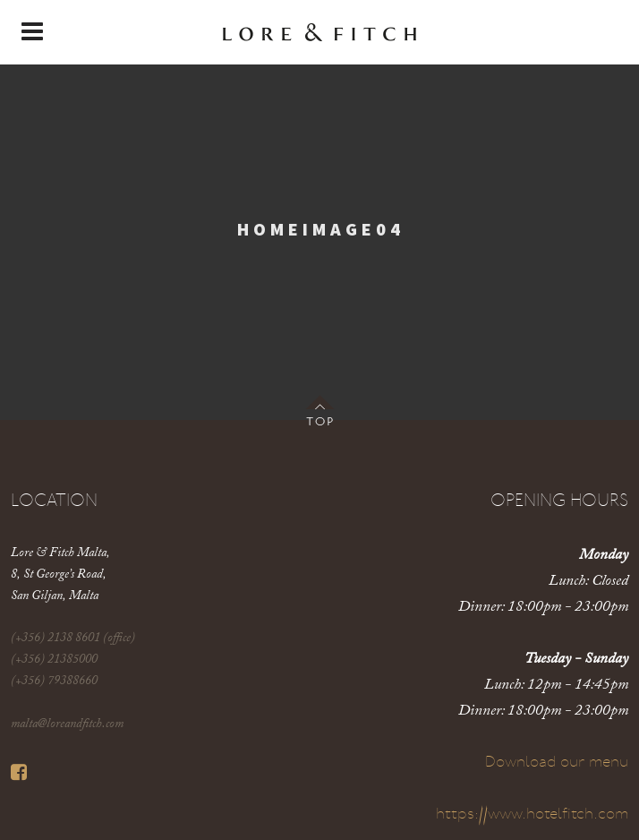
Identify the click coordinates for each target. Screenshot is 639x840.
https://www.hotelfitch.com (532, 814)
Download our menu (557, 763)
